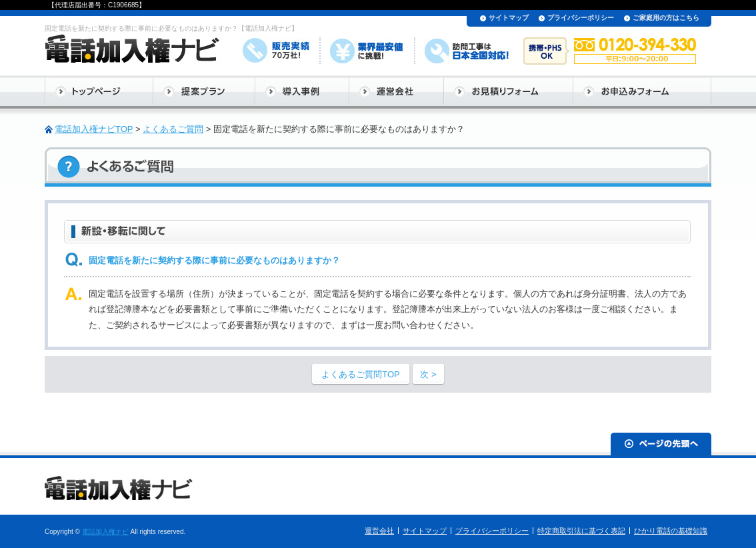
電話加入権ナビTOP (94, 129)
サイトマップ (509, 18)
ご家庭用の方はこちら (666, 18)
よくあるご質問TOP (361, 374)
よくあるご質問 (173, 129)
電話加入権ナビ (105, 532)
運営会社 (379, 531)
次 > (428, 374)
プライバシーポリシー (581, 18)
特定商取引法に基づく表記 (581, 531)
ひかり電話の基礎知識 (671, 531)
